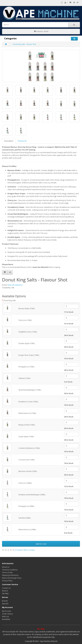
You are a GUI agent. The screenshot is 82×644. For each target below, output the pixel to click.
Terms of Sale (7, 572)
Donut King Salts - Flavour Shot (24, 44)
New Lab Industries (15, 285)
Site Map (5, 593)
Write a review (29, 550)
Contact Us (6, 588)
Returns (5, 591)
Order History (7, 614)
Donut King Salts (10, 300)
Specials (5, 604)
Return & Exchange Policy (12, 578)
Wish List (5, 617)
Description (9, 141)
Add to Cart (41, 544)
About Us (6, 567)
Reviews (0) (22, 141)
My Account (6, 611)
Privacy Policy (7, 581)
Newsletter (6, 619)
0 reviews (19, 550)
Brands (5, 601)
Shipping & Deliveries (10, 575)
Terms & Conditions (10, 570)
